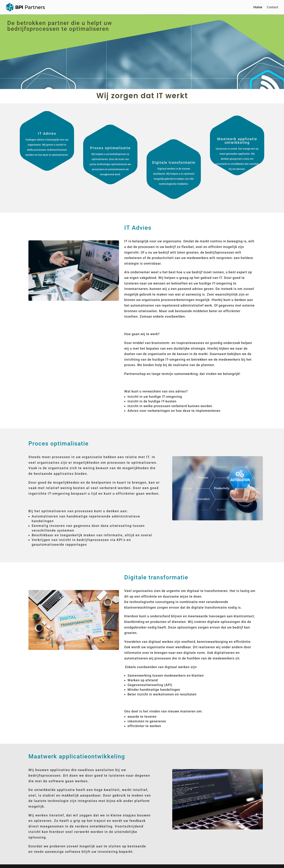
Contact (272, 8)
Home (258, 8)
